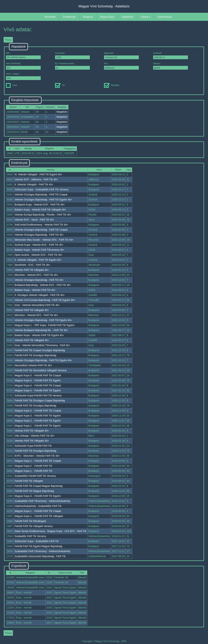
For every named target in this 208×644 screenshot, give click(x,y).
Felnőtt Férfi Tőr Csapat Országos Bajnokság (40, 350)
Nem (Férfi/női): (23, 66)
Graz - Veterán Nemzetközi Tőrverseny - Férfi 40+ (42, 345)
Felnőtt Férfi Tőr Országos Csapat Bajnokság (40, 401)
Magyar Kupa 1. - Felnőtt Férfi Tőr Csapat (38, 511)
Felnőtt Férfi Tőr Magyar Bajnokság (34, 491)
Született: (171, 56)
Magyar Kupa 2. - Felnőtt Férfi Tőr (33, 466)
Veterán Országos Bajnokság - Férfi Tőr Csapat (41, 195)
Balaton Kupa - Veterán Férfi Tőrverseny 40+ (39, 250)
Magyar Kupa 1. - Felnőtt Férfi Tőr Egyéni (38, 426)
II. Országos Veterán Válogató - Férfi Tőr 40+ (40, 295)
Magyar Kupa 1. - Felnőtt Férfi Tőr (33, 471)
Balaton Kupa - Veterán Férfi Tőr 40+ (35, 290)
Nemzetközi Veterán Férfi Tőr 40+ (33, 365)
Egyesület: (121, 56)
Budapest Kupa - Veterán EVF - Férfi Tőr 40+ (40, 205)
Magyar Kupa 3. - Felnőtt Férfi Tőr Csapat (38, 411)
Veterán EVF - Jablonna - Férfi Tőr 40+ (36, 179)
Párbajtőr (112, 85)
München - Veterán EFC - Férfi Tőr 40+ (36, 275)
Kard (11, 85)
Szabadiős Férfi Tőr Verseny (30, 536)
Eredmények (69, 17)
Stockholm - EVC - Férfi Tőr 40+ (32, 265)
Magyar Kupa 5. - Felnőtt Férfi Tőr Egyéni (38, 380)
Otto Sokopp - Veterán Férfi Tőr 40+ (35, 436)
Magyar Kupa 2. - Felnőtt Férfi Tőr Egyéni (38, 421)
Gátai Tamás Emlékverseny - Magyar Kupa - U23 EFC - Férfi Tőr (50, 531)
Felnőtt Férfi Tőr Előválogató (30, 521)
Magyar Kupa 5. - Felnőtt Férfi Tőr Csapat (38, 375)
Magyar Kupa (107, 17)
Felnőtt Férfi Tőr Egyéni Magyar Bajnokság (38, 546)
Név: (23, 56)
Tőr (60, 85)
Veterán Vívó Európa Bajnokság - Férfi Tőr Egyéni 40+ (45, 300)
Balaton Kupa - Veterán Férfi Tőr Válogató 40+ (40, 210)
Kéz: (121, 66)
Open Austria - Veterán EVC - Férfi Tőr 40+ (38, 255)
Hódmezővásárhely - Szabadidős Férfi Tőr (38, 506)
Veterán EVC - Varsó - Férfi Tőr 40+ (34, 220)
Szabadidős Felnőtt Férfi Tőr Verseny (35, 476)
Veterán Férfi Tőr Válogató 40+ (32, 270)
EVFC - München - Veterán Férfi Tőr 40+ (37, 456)
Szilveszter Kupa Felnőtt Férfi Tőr (33, 446)
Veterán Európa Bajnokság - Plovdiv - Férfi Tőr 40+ (43, 215)
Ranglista (88, 17)
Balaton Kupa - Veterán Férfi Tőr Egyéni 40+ (39, 335)
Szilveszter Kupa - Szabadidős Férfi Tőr (37, 541)
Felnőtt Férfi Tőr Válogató (29, 481)
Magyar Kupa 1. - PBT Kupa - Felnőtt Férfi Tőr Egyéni (44, 325)
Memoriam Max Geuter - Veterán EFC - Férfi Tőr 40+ (44, 240)
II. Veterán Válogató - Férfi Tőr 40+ (34, 184)
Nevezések (50, 17)
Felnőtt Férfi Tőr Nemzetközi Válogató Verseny (41, 370)
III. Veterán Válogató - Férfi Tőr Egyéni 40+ (38, 174)
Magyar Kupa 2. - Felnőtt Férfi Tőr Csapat (38, 461)
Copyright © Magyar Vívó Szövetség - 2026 (104, 641)
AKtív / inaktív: (23, 76)
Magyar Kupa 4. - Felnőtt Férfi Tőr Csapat (38, 385)
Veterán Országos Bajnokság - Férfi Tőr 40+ (39, 235)
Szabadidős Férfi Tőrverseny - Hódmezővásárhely (42, 501)
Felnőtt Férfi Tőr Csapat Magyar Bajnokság (38, 486)
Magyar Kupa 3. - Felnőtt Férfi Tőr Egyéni (38, 416)
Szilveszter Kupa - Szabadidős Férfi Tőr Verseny (42, 189)
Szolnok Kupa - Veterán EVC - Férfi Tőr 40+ (39, 245)
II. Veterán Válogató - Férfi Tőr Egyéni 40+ (38, 260)
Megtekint (62, 112)
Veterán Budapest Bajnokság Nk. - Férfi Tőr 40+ (41, 330)
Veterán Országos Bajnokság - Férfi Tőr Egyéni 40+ (43, 200)
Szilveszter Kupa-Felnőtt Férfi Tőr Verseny (38, 395)
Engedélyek (127, 17)
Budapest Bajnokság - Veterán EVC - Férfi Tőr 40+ (43, 285)
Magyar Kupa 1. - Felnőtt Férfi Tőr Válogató (39, 516)
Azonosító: (72, 56)
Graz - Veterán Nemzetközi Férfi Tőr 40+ (37, 305)
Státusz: (171, 66)
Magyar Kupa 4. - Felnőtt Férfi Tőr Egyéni (38, 390)
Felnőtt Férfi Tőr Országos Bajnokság (35, 355)
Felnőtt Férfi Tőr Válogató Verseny (34, 526)
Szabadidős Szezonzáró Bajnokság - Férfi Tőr (40, 556)
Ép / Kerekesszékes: (72, 66)
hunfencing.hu (165, 17)
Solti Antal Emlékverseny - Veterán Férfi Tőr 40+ (41, 225)
